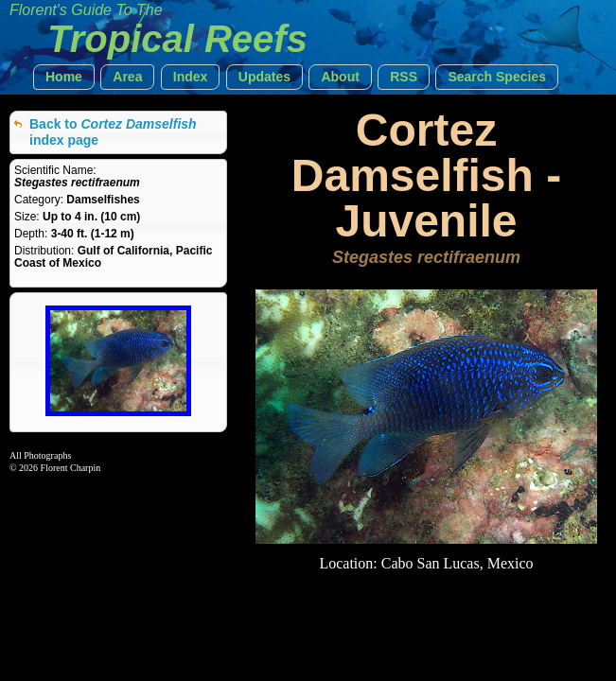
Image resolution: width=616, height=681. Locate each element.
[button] (64, 77)
